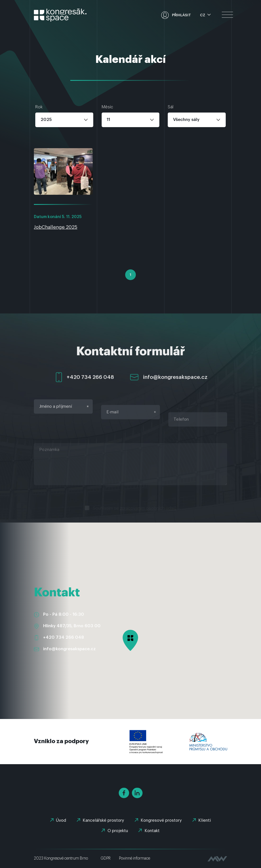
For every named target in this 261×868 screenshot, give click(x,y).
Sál (171, 107)
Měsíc (107, 107)
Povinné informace (135, 858)
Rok (39, 107)
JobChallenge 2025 (56, 227)
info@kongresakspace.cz (69, 649)
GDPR (106, 858)
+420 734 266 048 (64, 637)
